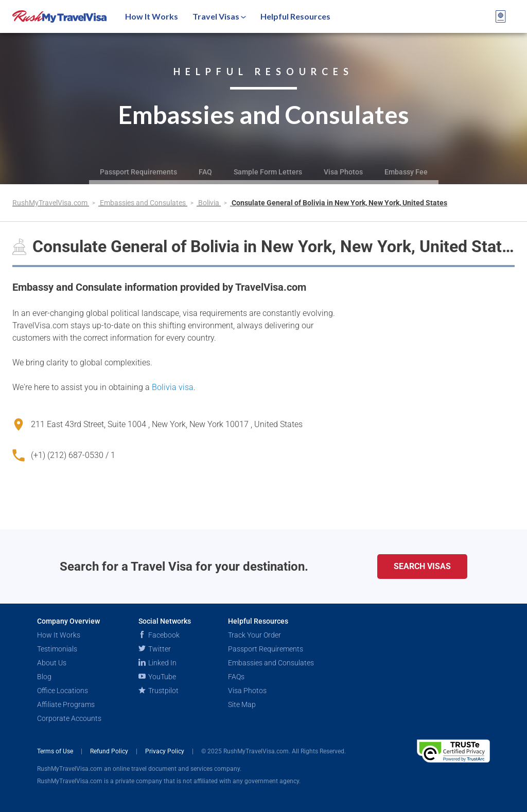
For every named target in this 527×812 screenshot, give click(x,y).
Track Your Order (254, 635)
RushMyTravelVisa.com (51, 203)
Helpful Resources (295, 16)
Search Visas (422, 566)
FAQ (205, 172)
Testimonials (57, 649)
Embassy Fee (406, 172)
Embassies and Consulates (144, 203)
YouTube (157, 677)
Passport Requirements (138, 172)
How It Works (152, 16)
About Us (52, 663)
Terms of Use (56, 751)
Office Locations (63, 691)
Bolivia (209, 203)
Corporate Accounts (69, 718)
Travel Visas (219, 16)
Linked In (157, 663)
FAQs (236, 677)
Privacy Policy (165, 751)
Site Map (242, 704)
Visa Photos (343, 172)
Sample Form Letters (268, 172)
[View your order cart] (501, 16)
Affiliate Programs (66, 704)
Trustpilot (159, 691)
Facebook (159, 635)
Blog (44, 677)
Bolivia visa (173, 387)
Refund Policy (110, 751)
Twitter (155, 649)
